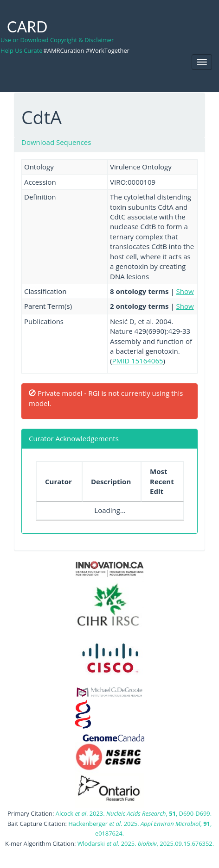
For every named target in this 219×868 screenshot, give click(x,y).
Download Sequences (56, 142)
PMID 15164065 (137, 361)
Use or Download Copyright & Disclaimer (57, 40)
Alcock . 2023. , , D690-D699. (134, 813)
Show (185, 291)
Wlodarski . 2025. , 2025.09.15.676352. (146, 843)
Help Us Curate (21, 50)
